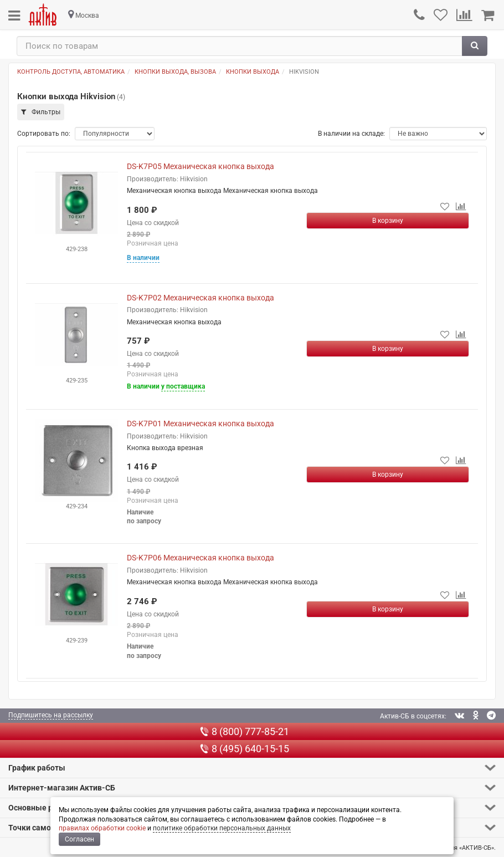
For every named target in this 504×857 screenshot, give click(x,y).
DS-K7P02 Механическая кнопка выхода (200, 298)
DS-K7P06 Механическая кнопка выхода (200, 558)
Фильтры (41, 112)
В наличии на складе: (351, 134)
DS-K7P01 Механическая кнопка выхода (200, 424)
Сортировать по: (44, 134)
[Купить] (388, 221)
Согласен (79, 839)
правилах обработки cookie (102, 828)
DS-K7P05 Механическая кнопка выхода (200, 166)
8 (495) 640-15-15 (245, 749)
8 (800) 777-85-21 (245, 731)
